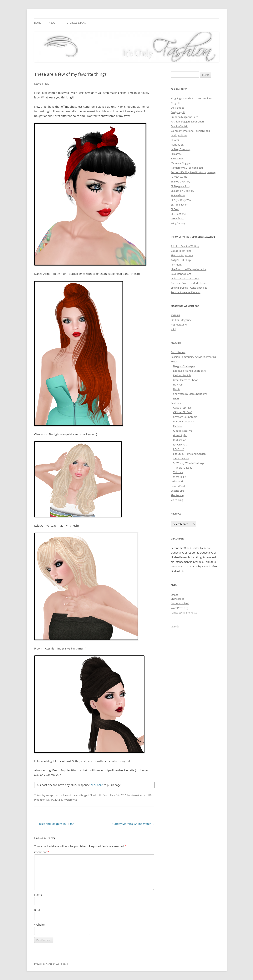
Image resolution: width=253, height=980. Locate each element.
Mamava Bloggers (181, 163)
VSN (173, 329)
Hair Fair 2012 (118, 795)
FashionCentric (179, 126)
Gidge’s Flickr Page (181, 260)
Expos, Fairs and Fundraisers (189, 371)
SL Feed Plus (178, 195)
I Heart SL (176, 154)
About (53, 23)
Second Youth (179, 177)
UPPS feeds (177, 218)
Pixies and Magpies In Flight (54, 824)
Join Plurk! (177, 265)
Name (38, 895)
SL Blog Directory (181, 182)
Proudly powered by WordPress (51, 964)
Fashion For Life (182, 375)
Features (176, 403)
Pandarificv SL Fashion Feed (187, 168)
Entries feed (178, 599)
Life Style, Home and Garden (189, 454)
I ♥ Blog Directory (181, 149)
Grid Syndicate (179, 135)
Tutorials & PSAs (76, 23)
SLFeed (175, 209)
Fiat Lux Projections (182, 255)
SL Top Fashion (180, 205)
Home (38, 23)
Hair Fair (178, 385)
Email (38, 910)
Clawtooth (96, 795)
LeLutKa (147, 795)
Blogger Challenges (184, 366)
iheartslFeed (178, 486)
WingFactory (178, 223)
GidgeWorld (178, 481)
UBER (176, 398)
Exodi (106, 795)
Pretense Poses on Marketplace (189, 283)
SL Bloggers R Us (180, 186)
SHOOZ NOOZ (181, 458)
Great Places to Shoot (185, 380)
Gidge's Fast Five (183, 431)
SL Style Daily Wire (181, 200)
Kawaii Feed (178, 158)
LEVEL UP (179, 449)
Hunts (177, 389)
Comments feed (180, 603)
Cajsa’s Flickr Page (181, 251)
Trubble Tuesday (183, 468)
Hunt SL (175, 140)
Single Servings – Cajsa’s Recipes (189, 288)
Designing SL (178, 112)
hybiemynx (70, 800)
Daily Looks (177, 108)
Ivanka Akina (134, 795)
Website (39, 925)
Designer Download (184, 421)
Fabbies (178, 426)
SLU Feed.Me (178, 214)
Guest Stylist (180, 435)
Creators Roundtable (185, 417)
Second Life (69, 795)
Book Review (178, 352)
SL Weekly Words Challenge (189, 463)
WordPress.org (179, 608)
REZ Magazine (179, 325)
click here (97, 785)
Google (175, 626)
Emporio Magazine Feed (185, 117)
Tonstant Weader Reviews (186, 292)
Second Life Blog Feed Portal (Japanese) (193, 172)
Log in (174, 594)
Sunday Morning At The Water (133, 824)
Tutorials (178, 472)
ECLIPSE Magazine (181, 320)
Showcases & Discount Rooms (190, 394)
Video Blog (177, 500)
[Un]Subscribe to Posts (184, 613)
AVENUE (176, 315)
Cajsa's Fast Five (182, 408)
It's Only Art (180, 445)
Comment (42, 852)
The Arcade (177, 495)
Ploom (38, 800)
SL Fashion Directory (183, 191)
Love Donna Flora (181, 274)
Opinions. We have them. (185, 278)
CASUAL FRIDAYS (183, 412)
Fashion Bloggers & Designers (188, 122)
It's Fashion (180, 440)
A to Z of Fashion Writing (185, 246)
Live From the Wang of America (189, 269)
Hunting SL (177, 145)
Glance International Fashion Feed (190, 131)
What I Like (180, 477)
